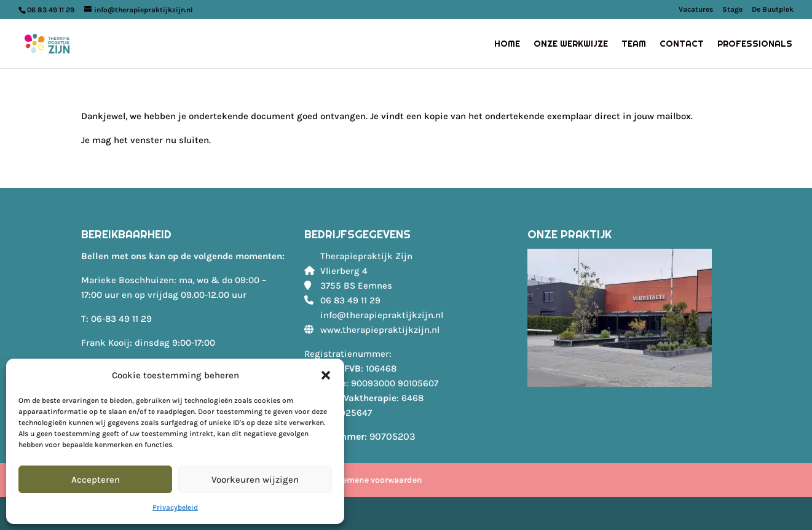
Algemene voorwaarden (376, 480)
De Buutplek (773, 10)
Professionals (755, 44)
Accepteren (96, 480)
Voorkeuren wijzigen (255, 480)
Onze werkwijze (571, 44)
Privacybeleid (175, 507)
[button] (326, 375)
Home (507, 44)
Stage (732, 10)
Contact (682, 44)
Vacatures (696, 10)
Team (634, 44)
